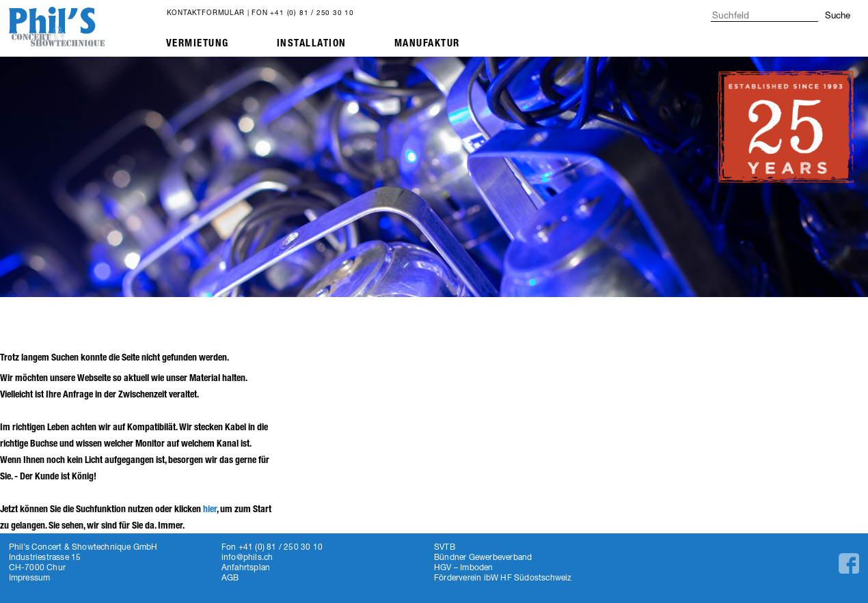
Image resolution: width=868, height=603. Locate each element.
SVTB (445, 547)
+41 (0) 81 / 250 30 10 (312, 12)
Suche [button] (838, 15)
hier (210, 509)
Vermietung (198, 43)
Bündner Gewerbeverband (483, 557)
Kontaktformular (206, 12)
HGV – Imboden (464, 567)
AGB (230, 577)
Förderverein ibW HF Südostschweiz (503, 577)
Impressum (30, 577)
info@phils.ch (247, 557)
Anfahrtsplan (246, 567)
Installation (312, 43)
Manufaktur (427, 43)
